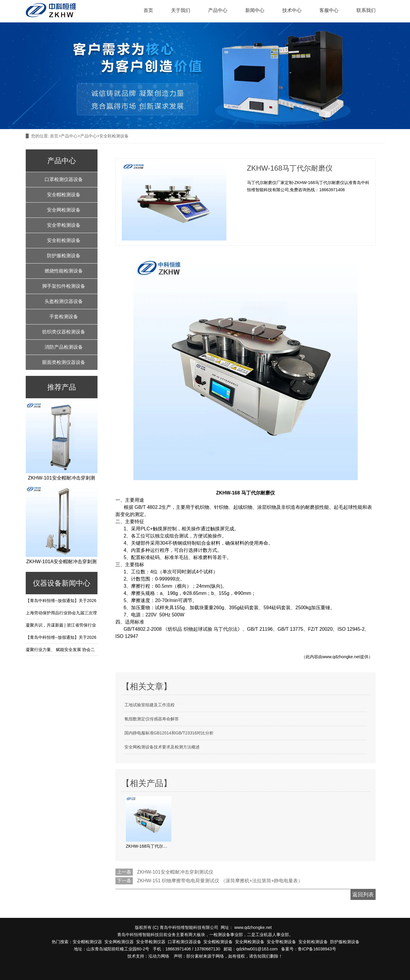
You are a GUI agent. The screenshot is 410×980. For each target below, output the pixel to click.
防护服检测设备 (64, 256)
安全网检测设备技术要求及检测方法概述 (162, 747)
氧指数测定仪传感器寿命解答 (152, 719)
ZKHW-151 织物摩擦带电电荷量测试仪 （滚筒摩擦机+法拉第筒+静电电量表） (220, 881)
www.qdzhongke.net (341, 657)
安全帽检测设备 (64, 195)
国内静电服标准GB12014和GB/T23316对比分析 (169, 733)
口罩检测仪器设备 (64, 179)
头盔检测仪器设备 (64, 301)
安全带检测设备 (64, 225)
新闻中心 (255, 10)
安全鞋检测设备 (64, 240)
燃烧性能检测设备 (64, 271)
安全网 (111, 942)
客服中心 (329, 10)
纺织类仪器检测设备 (64, 332)
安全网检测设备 (64, 210)
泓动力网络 (159, 956)
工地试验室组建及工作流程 (150, 705)
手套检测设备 (64, 317)
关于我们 (181, 10)
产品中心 (218, 10)
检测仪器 (125, 942)
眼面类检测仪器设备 (64, 362)
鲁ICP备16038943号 (317, 949)
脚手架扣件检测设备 (64, 286)
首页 (148, 10)
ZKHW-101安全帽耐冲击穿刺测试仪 (175, 872)
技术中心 (292, 10)
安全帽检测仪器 (87, 942)
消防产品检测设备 (64, 347)
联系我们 (366, 10)
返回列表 (363, 895)
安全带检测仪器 (151, 942)
